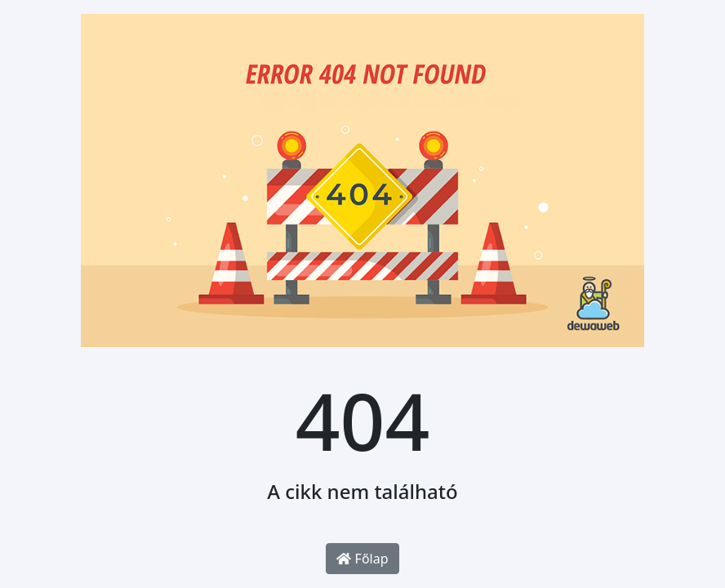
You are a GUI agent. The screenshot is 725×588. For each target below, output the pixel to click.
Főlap (362, 559)
